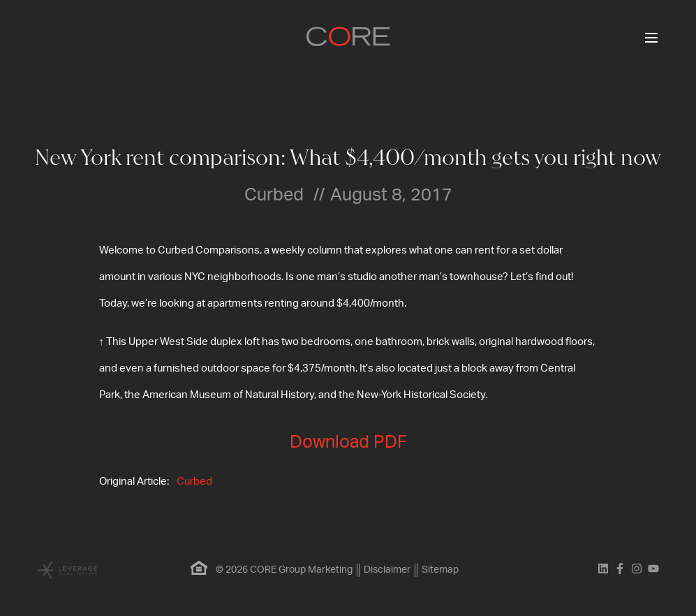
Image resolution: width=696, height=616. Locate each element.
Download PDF (348, 442)
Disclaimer (387, 570)
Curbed (194, 482)
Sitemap (440, 570)
